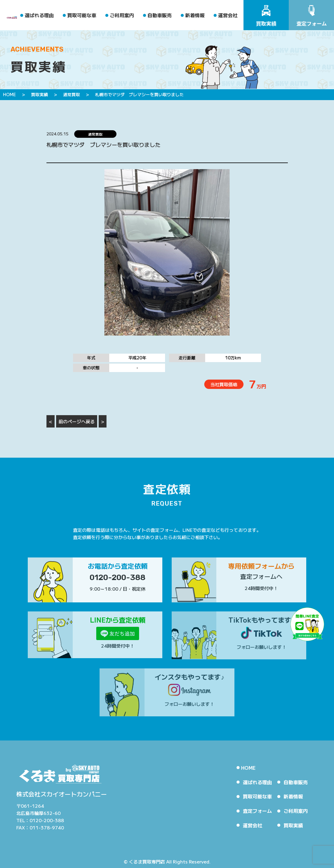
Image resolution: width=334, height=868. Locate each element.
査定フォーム (257, 811)
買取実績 (293, 825)
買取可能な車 (82, 15)
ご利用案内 (122, 15)
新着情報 (195, 15)
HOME (248, 768)
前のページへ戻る (77, 421)
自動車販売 (160, 15)
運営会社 (228, 15)
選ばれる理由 (39, 15)
